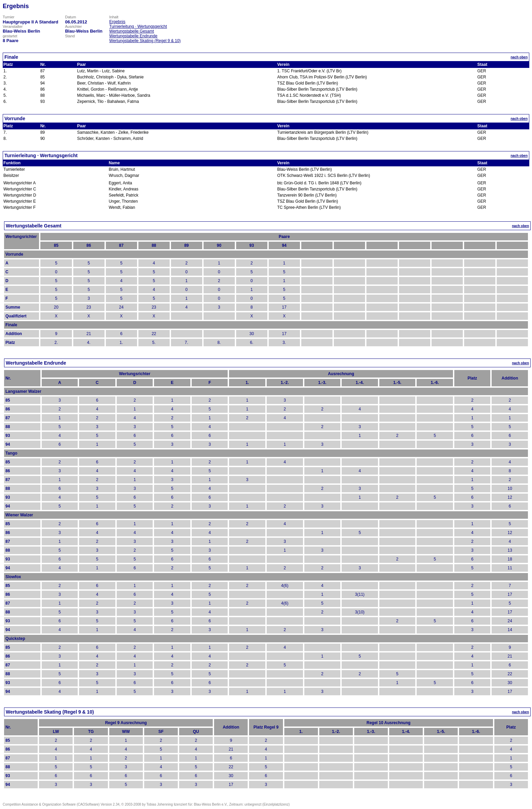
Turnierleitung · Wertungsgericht (138, 26)
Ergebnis (117, 22)
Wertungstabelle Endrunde (133, 36)
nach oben (519, 57)
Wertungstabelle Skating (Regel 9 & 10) (145, 41)
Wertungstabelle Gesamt (132, 31)
